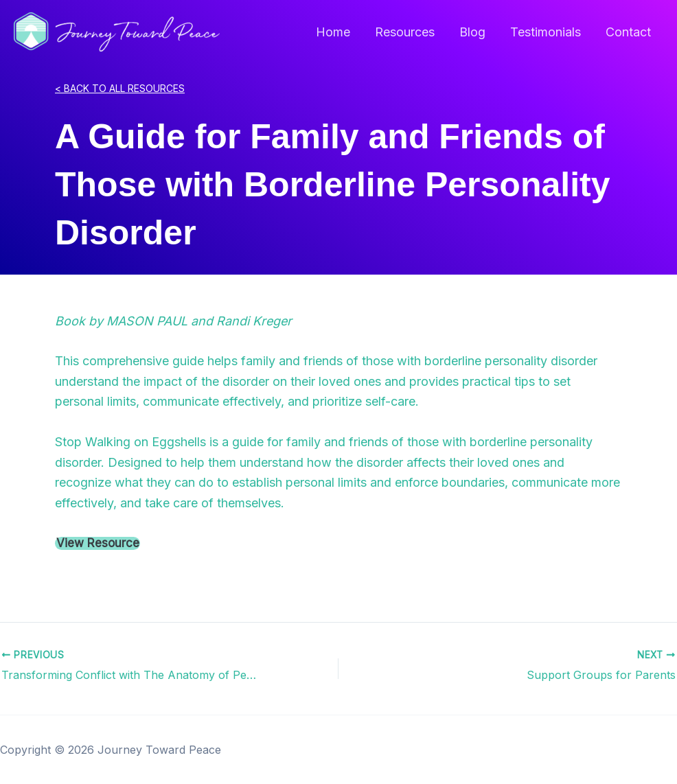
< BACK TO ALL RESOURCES (120, 88)
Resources (405, 32)
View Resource (98, 543)
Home (333, 32)
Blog (472, 32)
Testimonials (546, 32)
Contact (628, 32)
